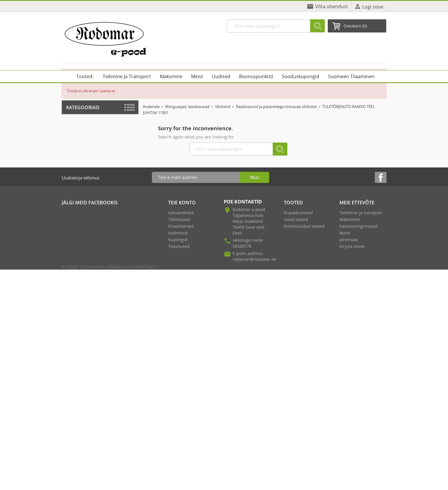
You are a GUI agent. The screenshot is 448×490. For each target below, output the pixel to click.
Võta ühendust (332, 6)
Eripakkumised (298, 213)
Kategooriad (83, 107)
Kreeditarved (181, 226)
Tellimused (179, 219)
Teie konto (182, 203)
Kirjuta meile (352, 246)
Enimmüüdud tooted (304, 226)
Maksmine (350, 219)
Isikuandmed (181, 213)
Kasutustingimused (358, 226)
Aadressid (178, 233)
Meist (345, 233)
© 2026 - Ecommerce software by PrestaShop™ (109, 267)
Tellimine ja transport (361, 213)
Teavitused (179, 246)
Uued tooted (296, 219)
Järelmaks (349, 240)
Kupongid (178, 240)
